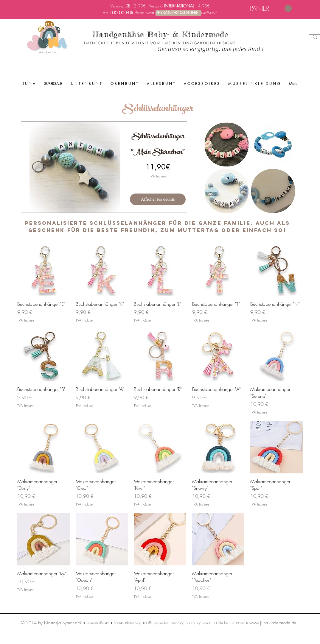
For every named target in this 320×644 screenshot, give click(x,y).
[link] (271, 8)
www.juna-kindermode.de (273, 623)
